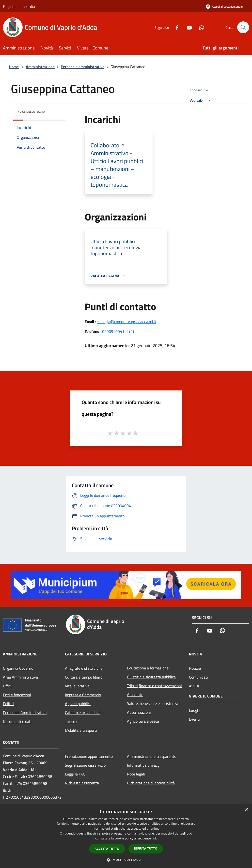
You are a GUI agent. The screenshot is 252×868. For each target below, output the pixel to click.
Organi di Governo (18, 668)
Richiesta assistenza (82, 783)
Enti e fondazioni (17, 695)
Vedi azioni (201, 101)
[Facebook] (175, 27)
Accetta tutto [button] (107, 849)
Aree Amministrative (20, 677)
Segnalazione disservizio (85, 765)
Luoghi (195, 710)
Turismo (72, 721)
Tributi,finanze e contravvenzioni (154, 686)
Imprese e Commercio (83, 695)
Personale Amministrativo (25, 713)
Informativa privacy (143, 765)
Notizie (195, 668)
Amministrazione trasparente (152, 756)
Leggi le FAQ (75, 774)
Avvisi (194, 686)
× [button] (246, 810)
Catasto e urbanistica (83, 713)
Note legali (136, 774)
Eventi (194, 719)
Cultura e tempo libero (84, 677)
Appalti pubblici (78, 704)
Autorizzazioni (139, 712)
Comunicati (198, 677)
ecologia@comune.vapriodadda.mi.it (126, 322)
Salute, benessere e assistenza (153, 703)
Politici (9, 704)
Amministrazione (40, 67)
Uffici (7, 686)
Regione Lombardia (19, 6)
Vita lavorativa (77, 686)
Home (14, 67)
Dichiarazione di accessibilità (151, 783)
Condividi (200, 90)
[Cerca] (243, 27)
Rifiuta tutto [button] (146, 848)
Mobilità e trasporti (81, 730)
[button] (126, 860)
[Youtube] (187, 27)
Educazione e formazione (148, 668)
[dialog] (126, 836)
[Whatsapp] (199, 27)
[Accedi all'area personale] (224, 7)
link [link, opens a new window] (154, 838)
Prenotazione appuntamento (89, 756)
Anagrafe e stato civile (84, 668)
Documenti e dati (17, 721)
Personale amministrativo (83, 67)
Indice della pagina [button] (31, 112)
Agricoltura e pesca (143, 721)
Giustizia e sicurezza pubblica (151, 677)
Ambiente (135, 695)
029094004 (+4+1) (118, 331)
